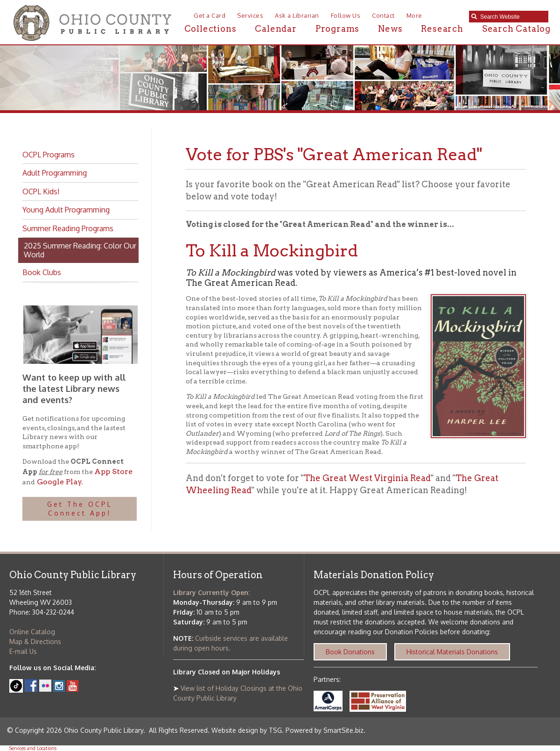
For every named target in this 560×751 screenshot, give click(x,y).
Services (250, 15)
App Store (113, 471)
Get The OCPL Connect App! (80, 509)
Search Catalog (516, 29)
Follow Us (346, 15)
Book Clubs (42, 272)
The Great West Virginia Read (367, 478)
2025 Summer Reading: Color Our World (80, 250)
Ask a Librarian (297, 15)
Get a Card (210, 15)
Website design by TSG (247, 730)
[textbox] (512, 17)
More (414, 15)
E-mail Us (23, 651)
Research (442, 29)
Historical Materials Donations (452, 652)
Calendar (276, 29)
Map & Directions (35, 641)
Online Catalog (32, 632)
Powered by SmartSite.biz (325, 730)
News (390, 29)
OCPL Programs (49, 155)
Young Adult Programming (66, 210)
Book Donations (350, 652)
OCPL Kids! (41, 191)
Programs (337, 29)
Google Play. (59, 482)
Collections (210, 29)
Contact (383, 15)
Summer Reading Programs (68, 228)
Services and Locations (33, 748)
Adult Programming (55, 173)
